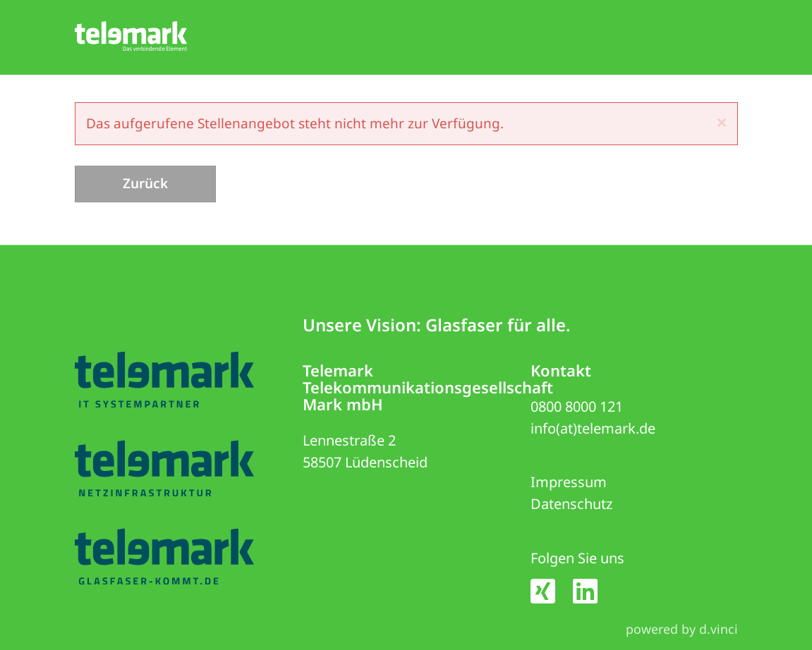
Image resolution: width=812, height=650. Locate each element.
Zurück (145, 183)
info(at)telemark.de (593, 428)
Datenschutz (571, 504)
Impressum (569, 483)
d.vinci (719, 629)
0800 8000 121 (577, 406)
